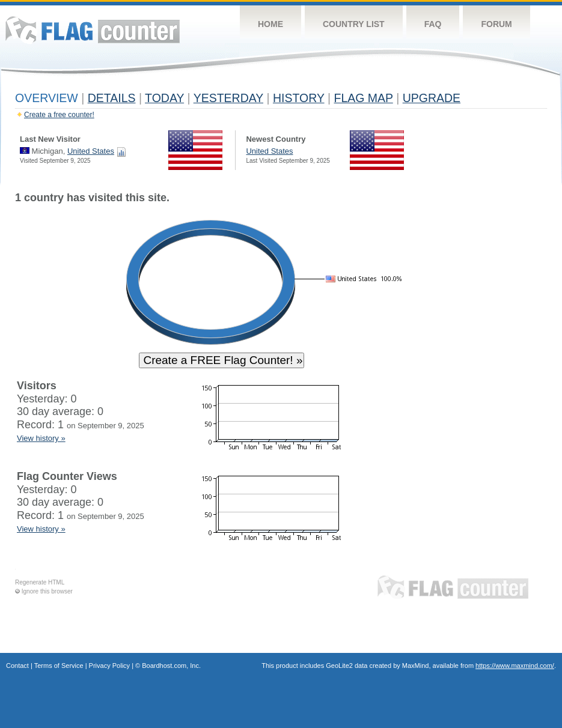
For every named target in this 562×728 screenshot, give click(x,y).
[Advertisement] (492, 374)
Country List (354, 24)
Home (270, 24)
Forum (496, 24)
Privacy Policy (109, 666)
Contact (17, 666)
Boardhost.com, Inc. (171, 666)
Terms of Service (59, 666)
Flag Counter (93, 30)
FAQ (433, 24)
